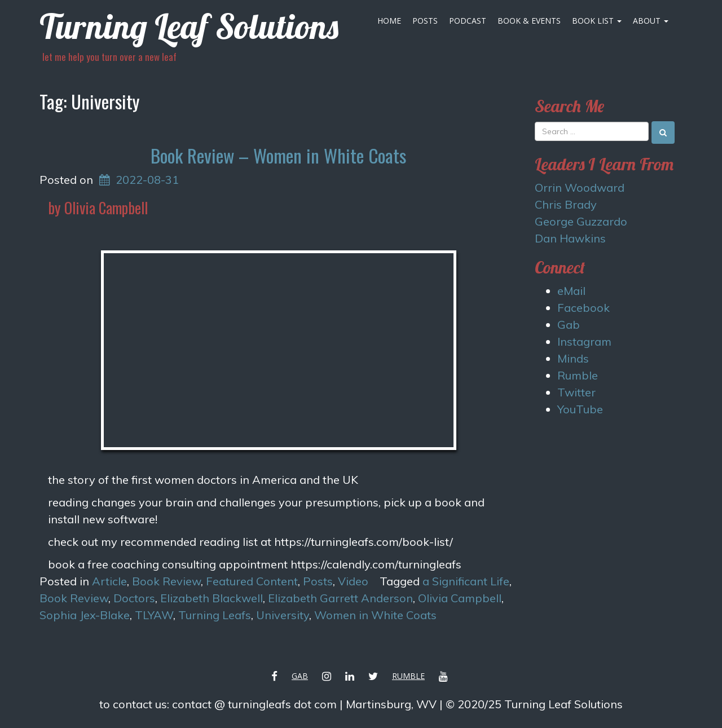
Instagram (584, 341)
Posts (425, 21)
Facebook (584, 308)
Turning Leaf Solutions (189, 26)
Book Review (166, 581)
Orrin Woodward (580, 187)
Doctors (134, 598)
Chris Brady (566, 204)
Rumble (578, 375)
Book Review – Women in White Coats (278, 155)
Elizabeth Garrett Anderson (340, 598)
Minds (573, 358)
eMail (571, 291)
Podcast (468, 21)
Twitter (576, 392)
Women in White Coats (375, 615)
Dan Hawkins (570, 238)
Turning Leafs (215, 615)
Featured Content (252, 581)
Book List (597, 21)
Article (109, 581)
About (651, 21)
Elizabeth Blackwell (212, 598)
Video (353, 581)
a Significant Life (466, 581)
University (283, 615)
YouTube (580, 409)
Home (389, 21)
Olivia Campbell (460, 598)
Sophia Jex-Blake (85, 615)
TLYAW (154, 615)
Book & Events (529, 21)
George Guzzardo (581, 221)
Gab (569, 325)
